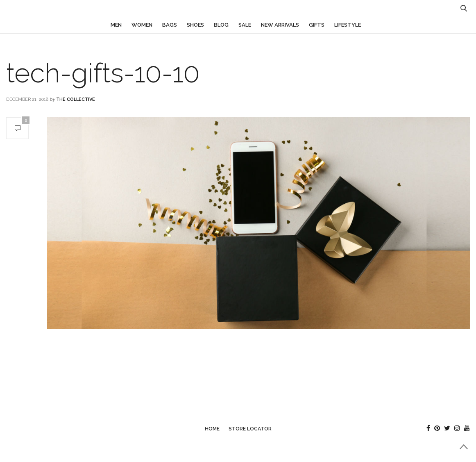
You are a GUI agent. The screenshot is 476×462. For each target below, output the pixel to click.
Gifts (317, 25)
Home (212, 429)
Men (116, 25)
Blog (221, 25)
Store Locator (250, 429)
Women (142, 25)
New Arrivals (280, 25)
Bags (170, 25)
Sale (245, 25)
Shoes (195, 25)
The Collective (76, 99)
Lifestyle (348, 25)
